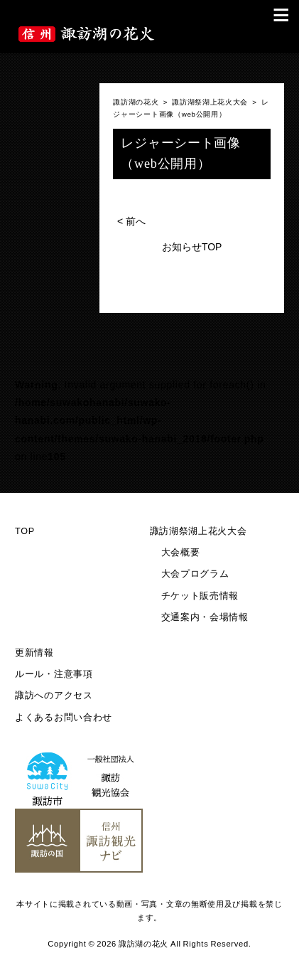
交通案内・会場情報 (205, 617)
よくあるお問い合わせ (64, 718)
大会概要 (181, 553)
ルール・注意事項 (54, 674)
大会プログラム (195, 574)
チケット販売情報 (200, 596)
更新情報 (34, 653)
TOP (25, 531)
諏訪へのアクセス (54, 696)
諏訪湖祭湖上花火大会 (199, 531)
